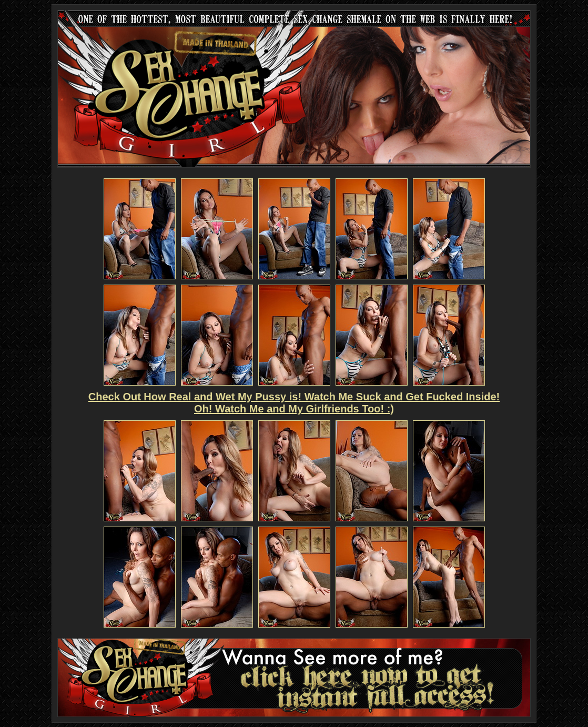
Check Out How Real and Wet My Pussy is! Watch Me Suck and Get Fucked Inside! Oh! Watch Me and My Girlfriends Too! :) (294, 403)
